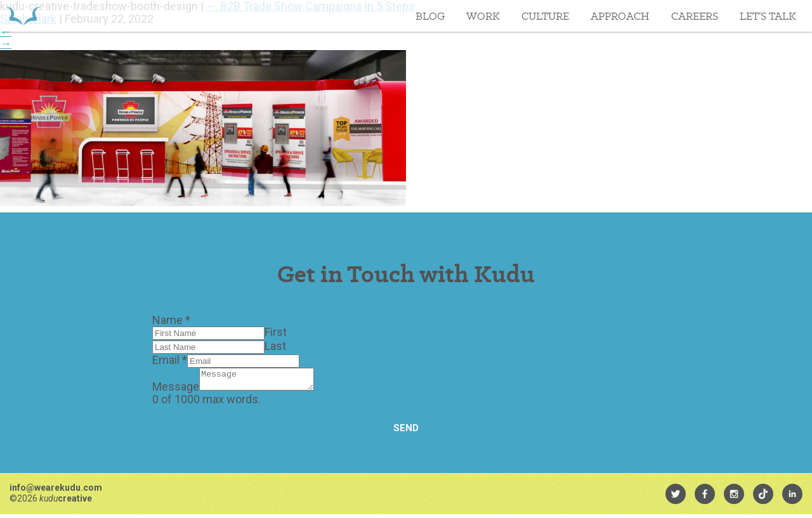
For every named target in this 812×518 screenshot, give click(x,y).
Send (406, 432)
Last (275, 346)
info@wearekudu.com (56, 491)
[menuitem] (676, 498)
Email (170, 360)
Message (176, 390)
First (276, 332)
